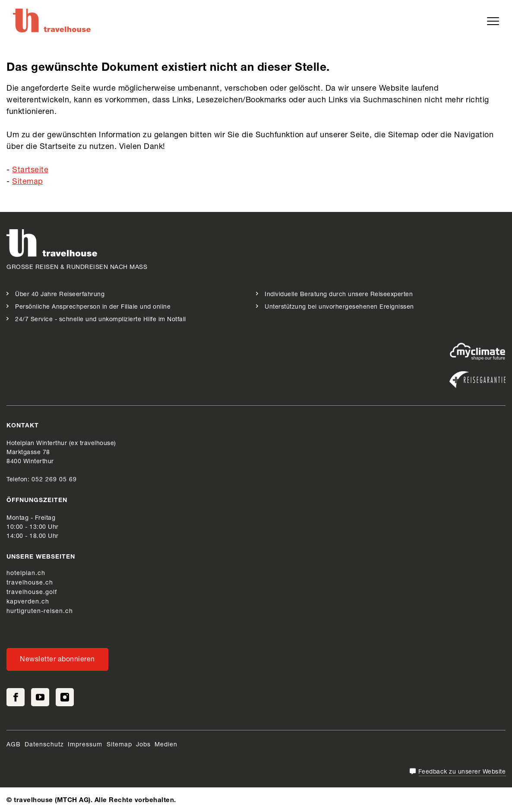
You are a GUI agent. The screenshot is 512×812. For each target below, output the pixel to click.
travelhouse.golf (32, 593)
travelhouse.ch (30, 583)
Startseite (30, 171)
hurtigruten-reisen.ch (40, 612)
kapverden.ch (28, 602)
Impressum (86, 745)
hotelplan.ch (26, 574)
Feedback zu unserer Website (462, 772)
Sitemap (28, 182)
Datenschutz (44, 745)
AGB (14, 745)
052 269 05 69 (54, 480)
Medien (166, 745)
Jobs (143, 745)
